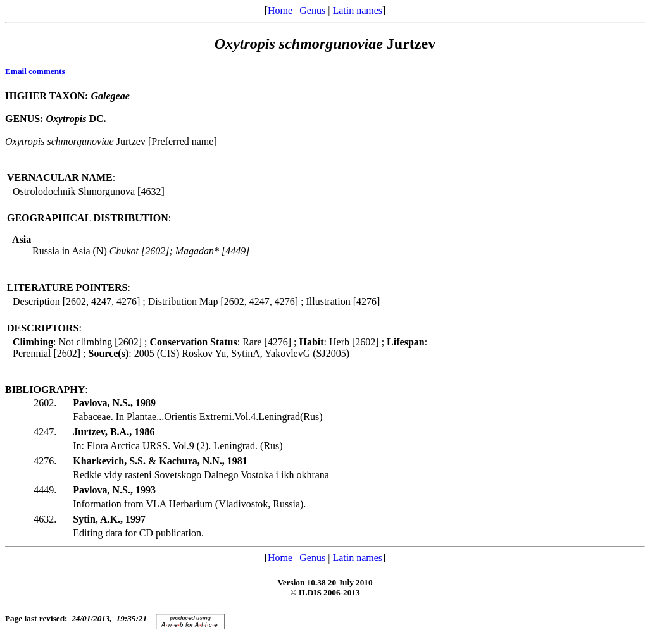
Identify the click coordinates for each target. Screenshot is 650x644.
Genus (312, 10)
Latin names (357, 10)
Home (280, 10)
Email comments (35, 71)
